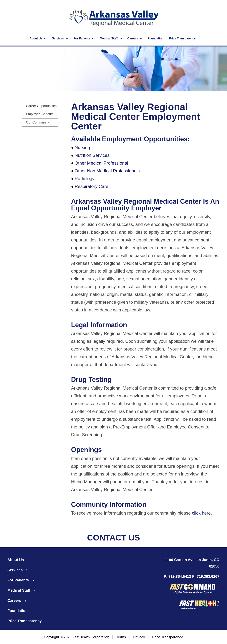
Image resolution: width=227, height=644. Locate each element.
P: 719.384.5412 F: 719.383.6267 (192, 576)
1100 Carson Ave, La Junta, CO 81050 (192, 563)
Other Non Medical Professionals (107, 171)
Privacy (139, 637)
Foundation (156, 38)
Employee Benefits (40, 114)
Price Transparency (182, 38)
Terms (121, 637)
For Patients (84, 39)
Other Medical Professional (101, 163)
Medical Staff (111, 39)
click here (201, 513)
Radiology (85, 179)
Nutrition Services (92, 155)
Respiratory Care (91, 186)
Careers (135, 39)
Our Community (37, 122)
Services (60, 39)
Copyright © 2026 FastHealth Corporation (76, 637)
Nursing (82, 147)
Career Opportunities (41, 106)
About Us (38, 39)
